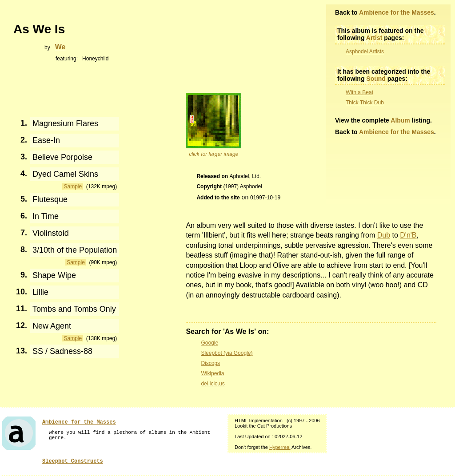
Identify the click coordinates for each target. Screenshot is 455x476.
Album (400, 120)
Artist (374, 38)
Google (210, 343)
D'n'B (408, 235)
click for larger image (214, 154)
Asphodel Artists (365, 52)
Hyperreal (280, 447)
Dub (384, 235)
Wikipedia (212, 373)
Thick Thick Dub (365, 103)
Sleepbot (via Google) (227, 353)
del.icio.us (213, 384)
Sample (73, 186)
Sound (376, 79)
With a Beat (359, 92)
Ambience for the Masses (397, 12)
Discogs (210, 363)
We (60, 47)
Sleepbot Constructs (73, 461)
